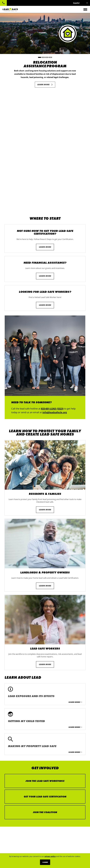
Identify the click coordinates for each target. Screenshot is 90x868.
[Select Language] (80, 3)
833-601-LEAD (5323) (3, 3)
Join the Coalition (45, 690)
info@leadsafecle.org (55, 290)
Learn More (43, 85)
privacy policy (50, 856)
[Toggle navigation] (85, 9)
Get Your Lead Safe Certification (45, 675)
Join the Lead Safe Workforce (45, 659)
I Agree (45, 862)
